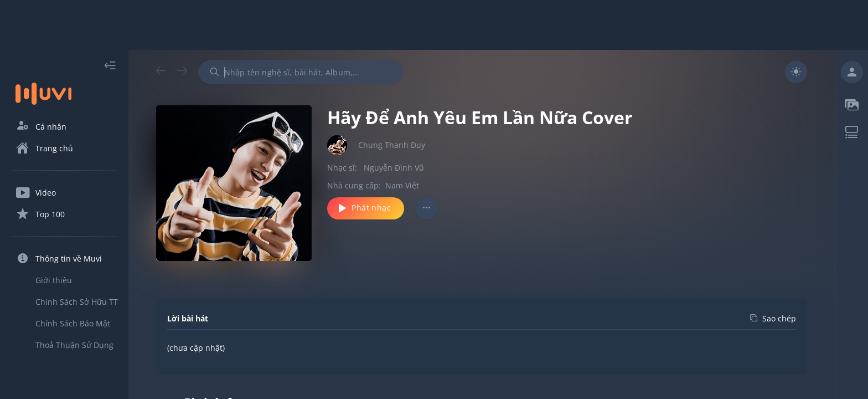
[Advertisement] (434, 25)
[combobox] (301, 72)
